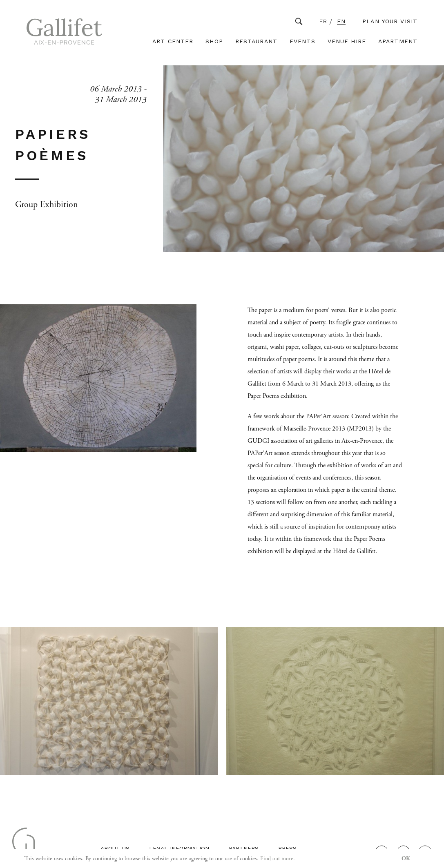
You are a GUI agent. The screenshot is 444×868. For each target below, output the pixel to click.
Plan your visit (390, 21)
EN (341, 21)
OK (406, 859)
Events (302, 41)
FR (323, 21)
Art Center (173, 41)
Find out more (277, 859)
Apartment (398, 41)
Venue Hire (347, 41)
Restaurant (256, 41)
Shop (214, 41)
